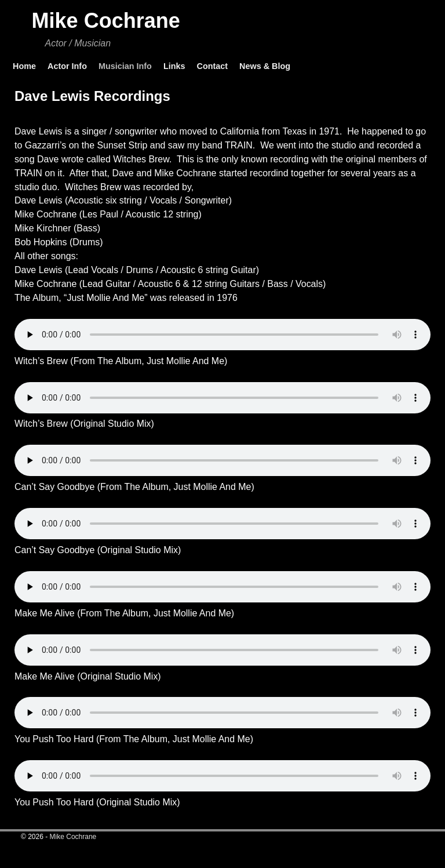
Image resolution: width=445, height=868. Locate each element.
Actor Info (67, 66)
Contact (212, 66)
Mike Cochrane (106, 21)
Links (174, 66)
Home (24, 66)
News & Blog (265, 66)
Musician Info (125, 66)
